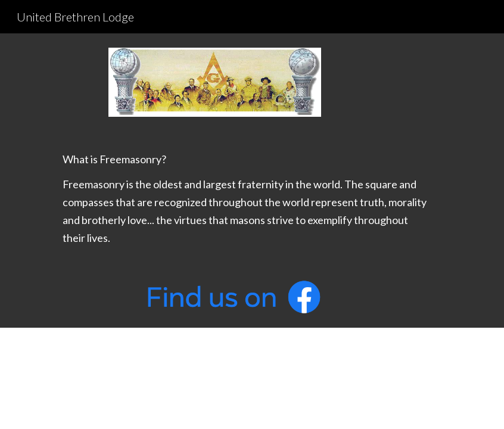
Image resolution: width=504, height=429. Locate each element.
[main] (233, 198)
